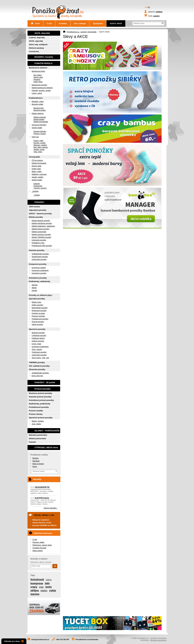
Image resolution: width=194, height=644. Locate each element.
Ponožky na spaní (38, 313)
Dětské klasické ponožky (41, 221)
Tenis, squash (37, 349)
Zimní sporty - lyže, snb (40, 358)
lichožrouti (37, 579)
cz (146, 7)
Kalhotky (37, 184)
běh (47, 583)
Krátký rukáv (36, 169)
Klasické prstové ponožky (40, 397)
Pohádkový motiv (38, 243)
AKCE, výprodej (36, 41)
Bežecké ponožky (38, 333)
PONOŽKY (39, 202)
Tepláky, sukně (39, 150)
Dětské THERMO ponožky (41, 237)
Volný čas (35, 137)
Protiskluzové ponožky (40, 319)
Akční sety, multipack (38, 44)
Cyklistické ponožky (39, 336)
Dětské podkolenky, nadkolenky (43, 226)
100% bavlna (34, 207)
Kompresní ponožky (38, 264)
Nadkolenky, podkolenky (40, 404)
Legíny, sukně (37, 93)
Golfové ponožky (38, 341)
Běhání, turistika (38, 421)
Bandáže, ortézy (38, 102)
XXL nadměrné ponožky (39, 366)
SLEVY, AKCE (116, 23)
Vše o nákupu (80, 23)
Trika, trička (38, 152)
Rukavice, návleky (40, 145)
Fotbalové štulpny (38, 338)
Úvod (35, 23)
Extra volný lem (37, 376)
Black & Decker (38, 464)
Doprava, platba (38, 542)
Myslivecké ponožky (39, 311)
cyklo (53, 590)
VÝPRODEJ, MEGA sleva (46, 447)
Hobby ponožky (37, 305)
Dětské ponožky (36, 217)
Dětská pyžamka (40, 117)
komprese (37, 583)
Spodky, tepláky (38, 177)
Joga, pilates (36, 424)
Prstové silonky (36, 414)
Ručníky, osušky (39, 143)
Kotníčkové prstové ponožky (41, 400)
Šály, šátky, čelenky (41, 147)
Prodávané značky (39, 455)
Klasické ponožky (37, 250)
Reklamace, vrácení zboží (42, 545)
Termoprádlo (34, 157)
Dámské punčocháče (38, 435)
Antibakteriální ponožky (40, 254)
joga (41, 587)
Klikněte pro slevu (14, 641)
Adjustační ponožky (38, 210)
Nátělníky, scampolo (39, 174)
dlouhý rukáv (38, 77)
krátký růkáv (38, 82)
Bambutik (36, 461)
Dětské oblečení (38, 114)
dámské (35, 285)
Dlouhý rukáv (37, 166)
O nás (49, 23)
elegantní (37, 80)
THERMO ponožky (37, 362)
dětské (34, 288)
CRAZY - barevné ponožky (40, 214)
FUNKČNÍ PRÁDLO (43, 63)
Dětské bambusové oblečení (42, 88)
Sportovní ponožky (37, 329)
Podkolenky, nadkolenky (40, 281)
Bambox (36, 458)
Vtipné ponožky (37, 325)
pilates (44, 591)
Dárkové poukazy (36, 48)
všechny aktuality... (51, 508)
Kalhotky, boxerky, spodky (41, 91)
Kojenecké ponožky (39, 240)
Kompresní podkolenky (40, 270)
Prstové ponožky (38, 322)
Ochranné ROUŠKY (39, 125)
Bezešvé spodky (40, 110)
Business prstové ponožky (41, 393)
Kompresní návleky (39, 268)
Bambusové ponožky (39, 85)
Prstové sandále (36, 411)
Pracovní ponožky (38, 316)
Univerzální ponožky (39, 259)
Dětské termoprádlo (41, 122)
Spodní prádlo (37, 128)
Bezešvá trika (38, 108)
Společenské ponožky (40, 257)
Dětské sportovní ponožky (41, 235)
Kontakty (63, 23)
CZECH (49, 580)
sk (149, 7)
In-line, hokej (36, 344)
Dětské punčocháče (39, 232)
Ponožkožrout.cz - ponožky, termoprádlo (82, 32)
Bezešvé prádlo (37, 104)
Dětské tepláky (39, 119)
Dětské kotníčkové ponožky (42, 223)
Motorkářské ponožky (40, 308)
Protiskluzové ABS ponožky (42, 246)
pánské (34, 291)
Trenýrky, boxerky (40, 188)
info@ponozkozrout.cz (40, 640)
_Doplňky (35, 191)
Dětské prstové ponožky (41, 229)
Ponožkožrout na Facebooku (87, 640)
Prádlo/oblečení (36, 98)
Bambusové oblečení (38, 68)
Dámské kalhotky (40, 131)
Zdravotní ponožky (37, 369)
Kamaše (32, 442)
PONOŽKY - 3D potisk (45, 382)
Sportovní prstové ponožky (41, 418)
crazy (34, 587)
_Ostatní (37, 195)
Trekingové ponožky (39, 352)
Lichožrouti (34, 51)
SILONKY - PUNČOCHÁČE (47, 431)
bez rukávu (38, 75)
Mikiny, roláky (37, 172)
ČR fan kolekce (37, 160)
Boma (35, 467)
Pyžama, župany (40, 134)
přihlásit (159, 12)
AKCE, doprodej (42, 33)
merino (35, 594)
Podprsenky (38, 186)
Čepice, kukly (38, 141)
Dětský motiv (36, 302)
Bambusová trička (38, 71)
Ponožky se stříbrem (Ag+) (41, 295)
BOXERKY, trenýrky (44, 57)
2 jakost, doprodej (37, 38)
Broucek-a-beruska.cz (158, 640)
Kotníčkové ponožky (38, 278)
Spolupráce (98, 23)
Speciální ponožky (37, 299)
